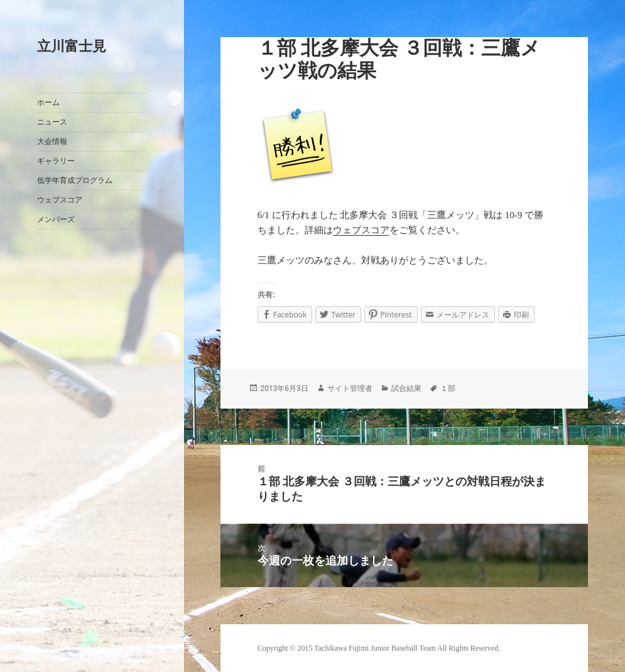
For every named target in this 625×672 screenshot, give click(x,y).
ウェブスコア (60, 200)
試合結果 (406, 388)
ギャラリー (56, 161)
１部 (448, 388)
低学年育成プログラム (75, 180)
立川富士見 (72, 46)
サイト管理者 (350, 388)
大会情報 (52, 141)
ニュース (52, 122)
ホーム (48, 102)
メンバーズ (56, 219)
